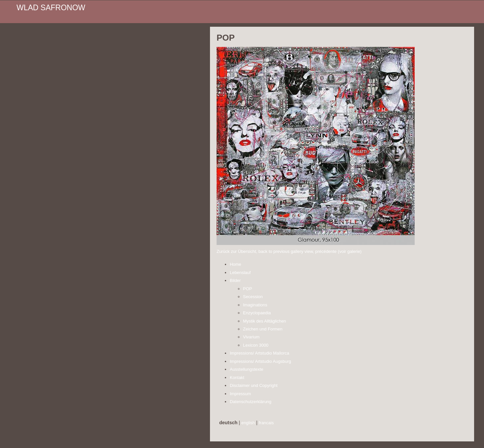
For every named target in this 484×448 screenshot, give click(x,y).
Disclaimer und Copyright (254, 385)
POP (247, 289)
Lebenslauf (240, 273)
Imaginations (255, 305)
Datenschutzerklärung (251, 402)
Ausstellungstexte (247, 369)
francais (266, 423)
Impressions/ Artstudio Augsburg (260, 361)
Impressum (240, 394)
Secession (253, 297)
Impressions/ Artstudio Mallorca (259, 353)
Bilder (235, 280)
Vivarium (251, 337)
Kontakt (237, 378)
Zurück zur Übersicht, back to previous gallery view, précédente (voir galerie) (289, 251)
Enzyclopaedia (257, 313)
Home (236, 264)
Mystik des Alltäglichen (264, 321)
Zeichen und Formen (263, 329)
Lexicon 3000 (256, 345)
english (248, 423)
